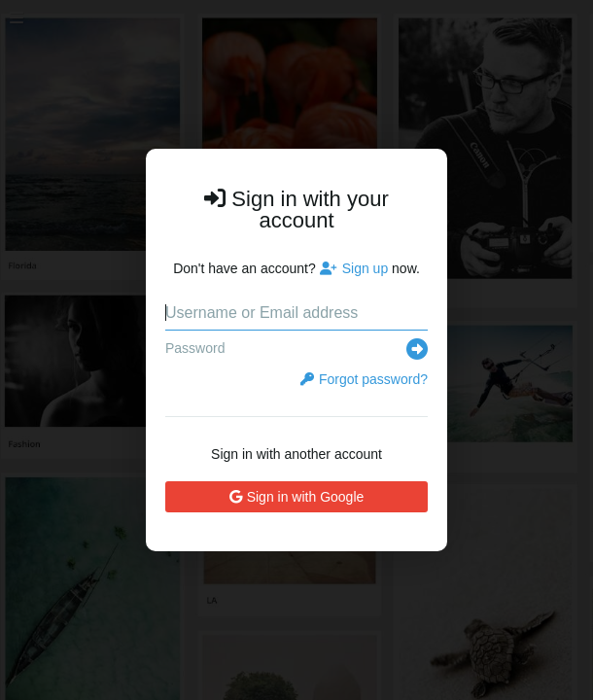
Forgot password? (364, 379)
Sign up (354, 268)
